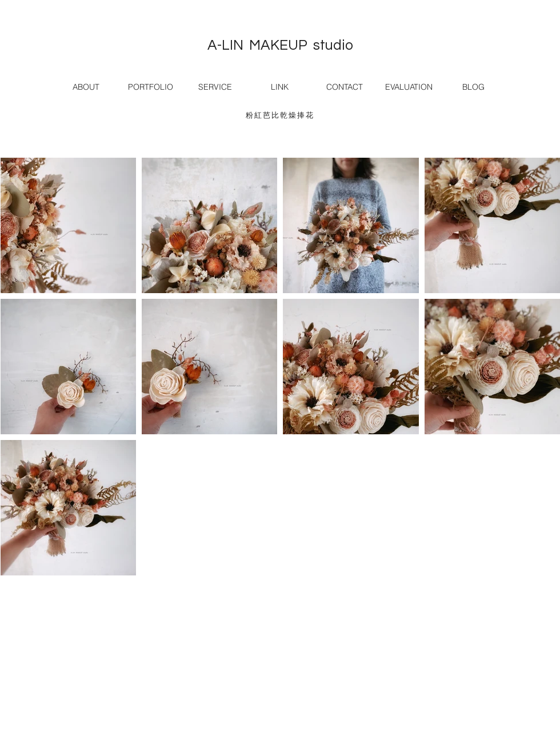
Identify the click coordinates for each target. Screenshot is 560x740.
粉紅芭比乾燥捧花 (280, 115)
